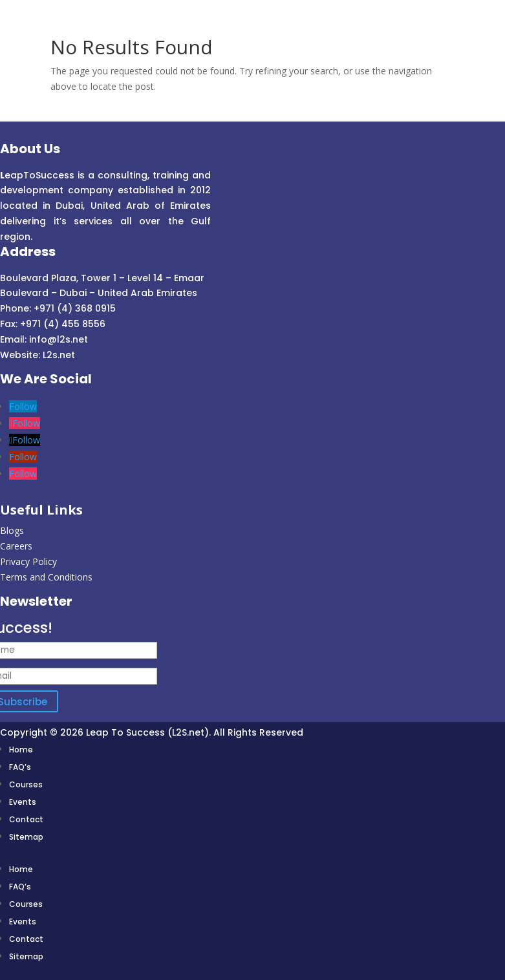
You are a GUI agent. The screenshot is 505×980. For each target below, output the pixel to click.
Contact (26, 819)
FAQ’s (20, 767)
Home (21, 750)
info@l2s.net (57, 339)
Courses (26, 784)
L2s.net (59, 355)
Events (23, 802)
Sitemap (26, 837)
